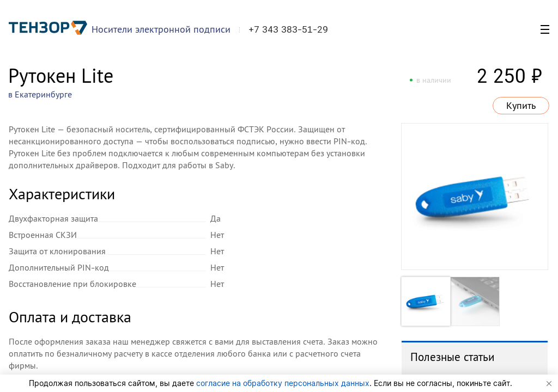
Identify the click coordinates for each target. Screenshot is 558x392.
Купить (521, 106)
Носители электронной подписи (161, 29)
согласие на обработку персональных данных (283, 383)
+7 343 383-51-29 (288, 29)
